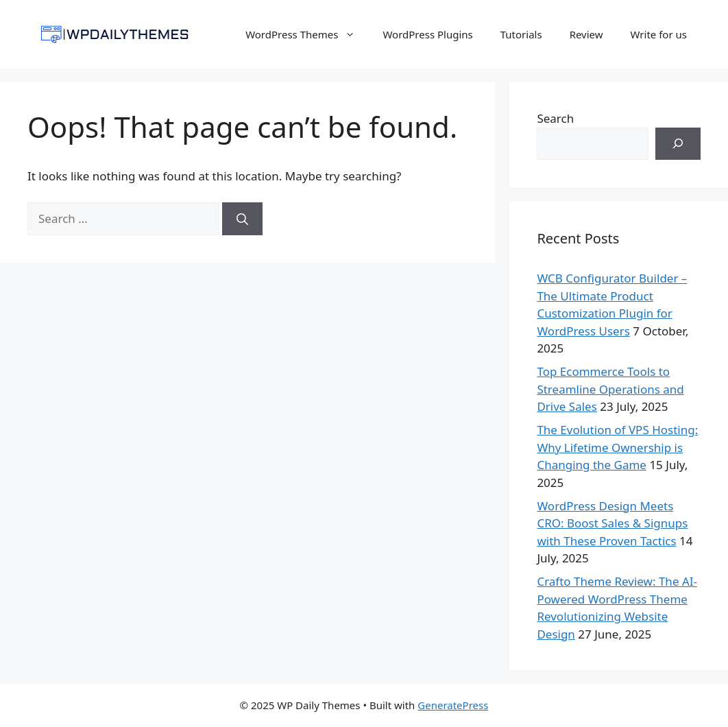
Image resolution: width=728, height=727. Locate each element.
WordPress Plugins (427, 34)
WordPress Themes (307, 34)
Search (555, 118)
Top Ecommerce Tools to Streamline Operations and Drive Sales (610, 389)
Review (586, 34)
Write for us (659, 34)
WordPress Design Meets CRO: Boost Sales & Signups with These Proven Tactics (612, 523)
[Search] (242, 219)
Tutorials (521, 34)
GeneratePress (453, 705)
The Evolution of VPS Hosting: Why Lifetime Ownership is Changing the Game (617, 447)
